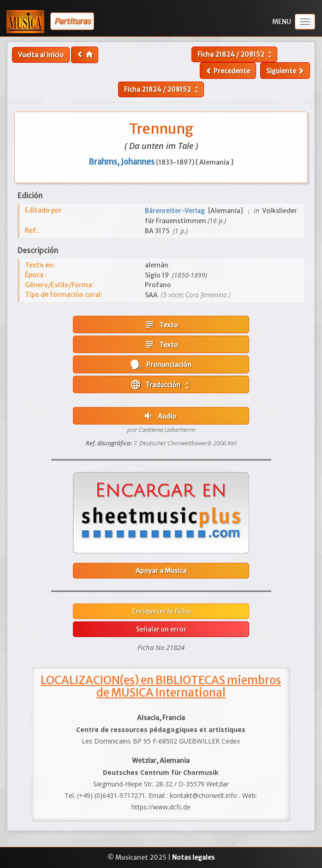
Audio (159, 416)
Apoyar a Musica (161, 571)
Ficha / (236, 54)
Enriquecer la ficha (161, 611)
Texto (161, 325)
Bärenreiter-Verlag (176, 211)
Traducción (161, 384)
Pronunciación (161, 364)
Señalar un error (161, 629)
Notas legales (193, 857)
